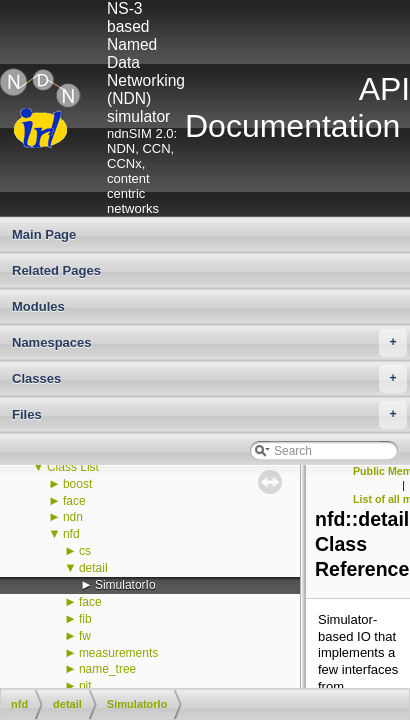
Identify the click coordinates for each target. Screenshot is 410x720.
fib (85, 619)
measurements (118, 653)
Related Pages (56, 270)
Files (209, 415)
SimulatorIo (125, 585)
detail (93, 568)
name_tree (107, 669)
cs (85, 551)
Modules (38, 306)
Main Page (44, 234)
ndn (73, 517)
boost (77, 484)
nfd (71, 534)
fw (85, 636)
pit (85, 686)
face (74, 501)
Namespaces (209, 343)
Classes (209, 379)
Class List (73, 467)
